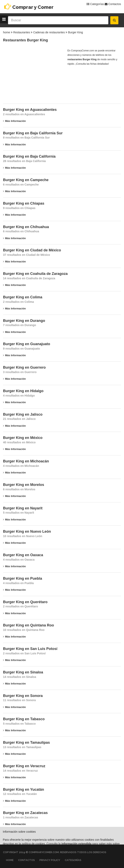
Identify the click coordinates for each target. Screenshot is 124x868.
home (7, 32)
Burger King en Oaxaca (23, 555)
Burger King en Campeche (26, 180)
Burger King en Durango (24, 321)
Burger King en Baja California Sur (33, 133)
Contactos (113, 4)
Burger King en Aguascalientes (30, 110)
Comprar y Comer (33, 7)
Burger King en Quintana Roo (28, 625)
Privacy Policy (50, 860)
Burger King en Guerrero (24, 367)
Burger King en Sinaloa (23, 672)
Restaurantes (22, 32)
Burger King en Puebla (23, 578)
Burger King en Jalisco (23, 414)
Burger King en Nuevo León (27, 531)
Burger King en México (23, 438)
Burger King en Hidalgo (23, 391)
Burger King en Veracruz (24, 766)
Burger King (75, 32)
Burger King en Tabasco (24, 719)
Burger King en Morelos (24, 485)
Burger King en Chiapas (24, 203)
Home (10, 860)
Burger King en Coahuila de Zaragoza (35, 274)
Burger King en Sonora (23, 696)
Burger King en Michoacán (26, 461)
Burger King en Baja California (29, 156)
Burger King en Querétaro (25, 602)
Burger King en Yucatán (24, 789)
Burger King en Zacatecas (25, 813)
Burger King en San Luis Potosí (30, 649)
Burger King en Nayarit (23, 508)
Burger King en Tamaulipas (26, 743)
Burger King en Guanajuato (27, 344)
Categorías (95, 4)
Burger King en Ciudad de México (32, 250)
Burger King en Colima (23, 297)
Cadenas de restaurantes (49, 32)
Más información (14, 121)
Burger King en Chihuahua (26, 227)
